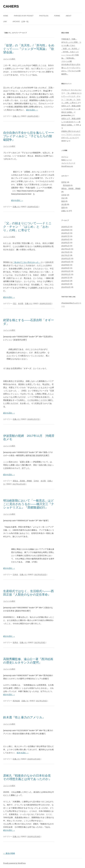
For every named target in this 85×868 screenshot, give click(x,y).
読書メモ (16, 116)
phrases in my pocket (24, 16)
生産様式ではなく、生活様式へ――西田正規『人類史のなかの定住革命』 (28, 593)
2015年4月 (66, 281)
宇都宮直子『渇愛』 (69, 39)
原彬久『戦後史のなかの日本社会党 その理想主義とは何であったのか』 (28, 777)
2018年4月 (66, 239)
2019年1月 (66, 233)
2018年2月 (66, 243)
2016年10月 (66, 262)
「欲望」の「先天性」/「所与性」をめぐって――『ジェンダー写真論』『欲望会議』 (29, 49)
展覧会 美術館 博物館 (22, 481)
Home (6, 16)
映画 (63, 201)
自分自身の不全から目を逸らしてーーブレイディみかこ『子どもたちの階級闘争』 (29, 136)
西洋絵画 (16, 701)
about (69, 16)
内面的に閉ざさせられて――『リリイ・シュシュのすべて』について (71, 134)
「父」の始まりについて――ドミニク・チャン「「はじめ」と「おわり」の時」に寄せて (27, 227)
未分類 (21, 304)
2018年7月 (66, 236)
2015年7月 (66, 278)
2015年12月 (66, 271)
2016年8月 (66, 265)
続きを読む (32, 110)
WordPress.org (67, 166)
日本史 (36, 481)
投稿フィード (67, 160)
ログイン (65, 157)
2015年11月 (66, 274)
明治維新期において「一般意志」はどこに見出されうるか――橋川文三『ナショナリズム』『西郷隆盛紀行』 (29, 504)
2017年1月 (66, 255)
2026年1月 (66, 227)
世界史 (15, 643)
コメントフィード (68, 163)
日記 (15, 304)
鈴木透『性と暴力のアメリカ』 (24, 717)
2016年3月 (66, 268)
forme (57, 16)
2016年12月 (66, 258)
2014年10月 (66, 287)
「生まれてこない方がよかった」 (27, 262)
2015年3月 (66, 284)
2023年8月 (66, 230)
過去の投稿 (9, 853)
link (5, 22)
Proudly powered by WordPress (14, 863)
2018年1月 (66, 246)
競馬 (63, 208)
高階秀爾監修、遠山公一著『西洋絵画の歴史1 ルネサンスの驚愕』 (28, 661)
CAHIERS (11, 6)
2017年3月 (66, 252)
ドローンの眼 (67, 61)
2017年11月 (66, 249)
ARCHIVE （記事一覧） (21, 22)
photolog (44, 16)
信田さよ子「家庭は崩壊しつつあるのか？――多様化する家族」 (71, 109)
